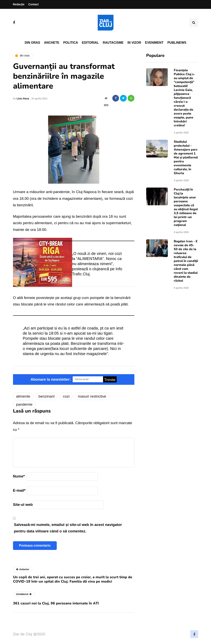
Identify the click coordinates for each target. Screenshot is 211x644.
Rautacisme (113, 43)
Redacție (19, 4)
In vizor (134, 43)
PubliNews (177, 43)
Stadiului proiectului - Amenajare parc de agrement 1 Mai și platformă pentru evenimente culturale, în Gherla (186, 157)
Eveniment (154, 43)
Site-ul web (23, 505)
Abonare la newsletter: (51, 379)
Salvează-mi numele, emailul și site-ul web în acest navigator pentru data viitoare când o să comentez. (68, 528)
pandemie (24, 404)
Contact (33, 4)
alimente (23, 396)
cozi (66, 396)
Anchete (52, 43)
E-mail (19, 490)
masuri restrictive (92, 396)
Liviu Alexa (23, 99)
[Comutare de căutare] (194, 23)
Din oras (32, 43)
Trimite (110, 380)
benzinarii (47, 396)
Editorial (90, 43)
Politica (71, 43)
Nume (19, 476)
